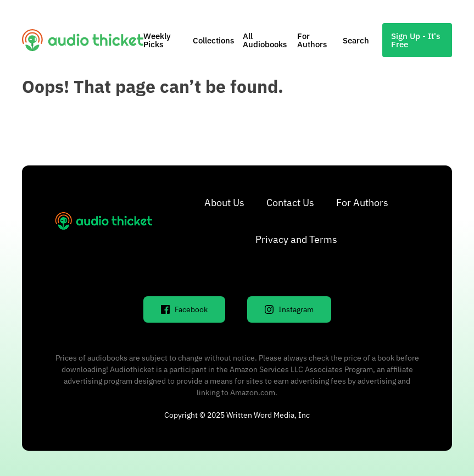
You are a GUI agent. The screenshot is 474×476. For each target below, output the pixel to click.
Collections (213, 40)
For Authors (312, 40)
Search (356, 40)
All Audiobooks (265, 40)
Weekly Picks (157, 40)
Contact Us (290, 203)
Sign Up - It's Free (416, 40)
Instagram (289, 309)
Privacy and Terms (296, 239)
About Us (224, 203)
